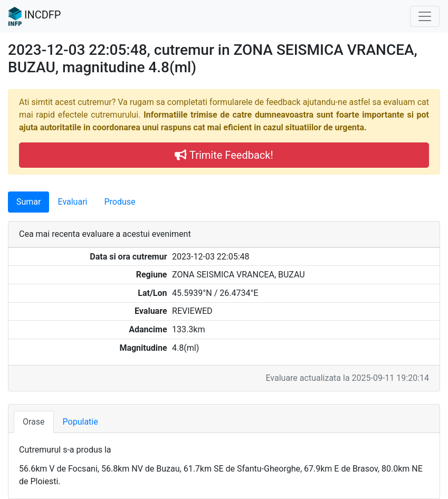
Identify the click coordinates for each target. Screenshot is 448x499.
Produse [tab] (120, 202)
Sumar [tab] (28, 202)
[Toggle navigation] (425, 16)
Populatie (80, 422)
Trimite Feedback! (224, 155)
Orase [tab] (34, 422)
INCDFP (35, 16)
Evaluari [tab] (72, 202)
